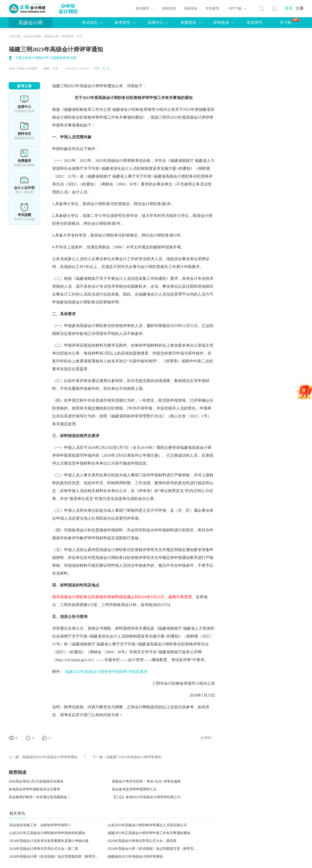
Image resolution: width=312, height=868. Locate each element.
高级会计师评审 (93, 86)
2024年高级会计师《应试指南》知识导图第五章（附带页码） (154, 849)
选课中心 (155, 22)
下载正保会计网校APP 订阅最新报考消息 (46, 58)
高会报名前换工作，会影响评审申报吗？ (40, 825)
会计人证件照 (24, 185)
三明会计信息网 (26, 69)
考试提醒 (24, 212)
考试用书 (254, 22)
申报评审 (68, 36)
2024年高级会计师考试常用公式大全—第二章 (44, 849)
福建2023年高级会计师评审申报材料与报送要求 (106, 672)
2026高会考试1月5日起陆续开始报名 (36, 781)
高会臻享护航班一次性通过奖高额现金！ (40, 797)
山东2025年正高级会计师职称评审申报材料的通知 (47, 833)
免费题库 (188, 22)
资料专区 (24, 131)
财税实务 (169, 8)
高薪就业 (191, 8)
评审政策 (221, 22)
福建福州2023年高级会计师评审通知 (50, 757)
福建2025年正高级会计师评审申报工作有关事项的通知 (149, 833)
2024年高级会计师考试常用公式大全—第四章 (142, 841)
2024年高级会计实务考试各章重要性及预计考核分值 (49, 841)
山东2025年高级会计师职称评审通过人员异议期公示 (147, 825)
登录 (289, 8)
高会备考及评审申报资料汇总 (134, 789)
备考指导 (122, 22)
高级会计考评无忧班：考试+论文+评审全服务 (147, 781)
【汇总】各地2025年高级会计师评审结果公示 (146, 797)
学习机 (290, 21)
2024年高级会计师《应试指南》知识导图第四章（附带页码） (56, 857)
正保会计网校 (32, 36)
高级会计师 (30, 23)
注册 (300, 8)
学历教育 (212, 8)
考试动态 (89, 22)
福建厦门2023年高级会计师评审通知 (134, 757)
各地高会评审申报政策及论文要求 (34, 789)
